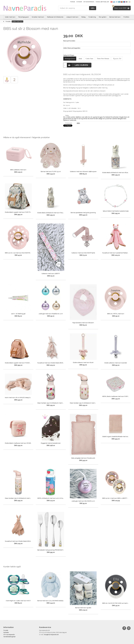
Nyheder (79, 2)
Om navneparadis (89, 2)
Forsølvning (92, 17)
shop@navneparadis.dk (51, 635)
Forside (73, 2)
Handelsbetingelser (102, 2)
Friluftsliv (126, 17)
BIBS (78, 123)
